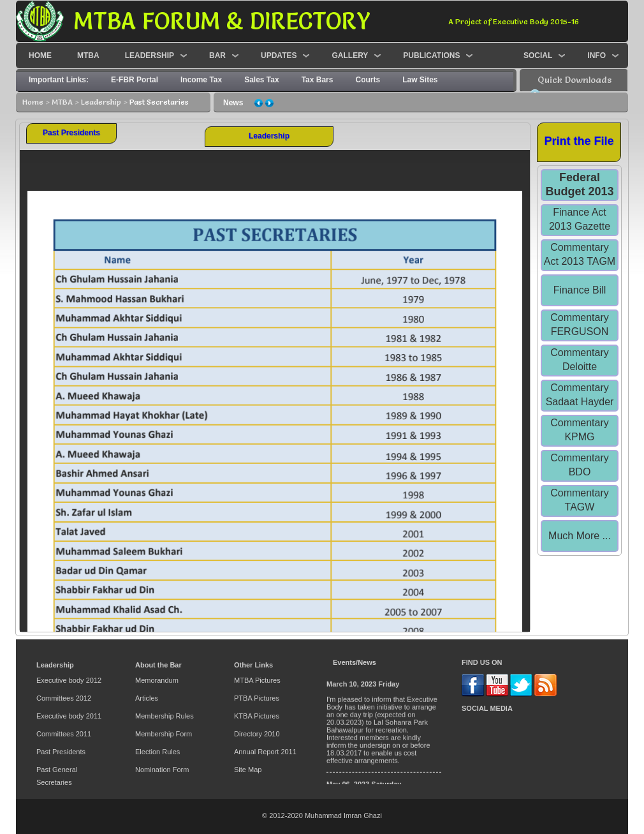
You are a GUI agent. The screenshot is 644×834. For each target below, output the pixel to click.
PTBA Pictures (257, 698)
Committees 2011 (64, 734)
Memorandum (157, 680)
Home (33, 102)
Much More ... (580, 536)
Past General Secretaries (57, 776)
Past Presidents (71, 133)
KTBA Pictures (257, 716)
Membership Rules (165, 716)
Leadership (101, 102)
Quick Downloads (574, 80)
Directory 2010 (257, 734)
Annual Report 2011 (265, 752)
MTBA (62, 102)
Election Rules (157, 752)
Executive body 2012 (69, 680)
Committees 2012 (64, 698)
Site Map (248, 770)
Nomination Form (162, 770)
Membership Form (164, 734)
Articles (147, 698)
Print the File (579, 141)
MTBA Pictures (257, 680)
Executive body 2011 (69, 716)
